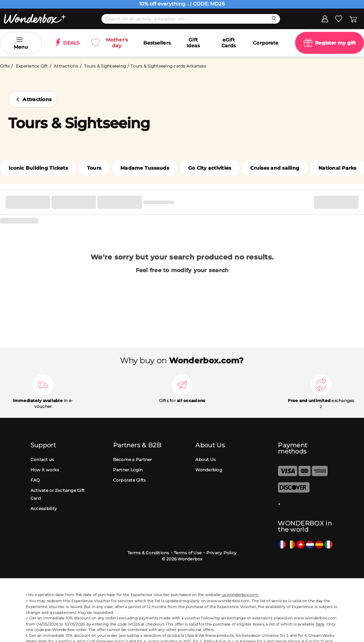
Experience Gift (32, 66)
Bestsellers (157, 43)
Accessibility (44, 508)
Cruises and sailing (275, 168)
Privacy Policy (222, 553)
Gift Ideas (193, 43)
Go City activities (210, 168)
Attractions (66, 66)
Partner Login (128, 470)
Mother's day (117, 43)
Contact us (42, 459)
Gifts (5, 66)
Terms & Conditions (148, 553)
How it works (45, 470)
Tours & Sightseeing (105, 66)
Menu (21, 47)
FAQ (35, 480)
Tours (94, 168)
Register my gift (335, 43)
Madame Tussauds (145, 168)
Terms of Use (188, 553)
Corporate (266, 43)
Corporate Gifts (130, 480)
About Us (205, 459)
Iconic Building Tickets (38, 168)
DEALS (71, 43)
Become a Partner (133, 459)
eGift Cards (229, 43)
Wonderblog (209, 470)
